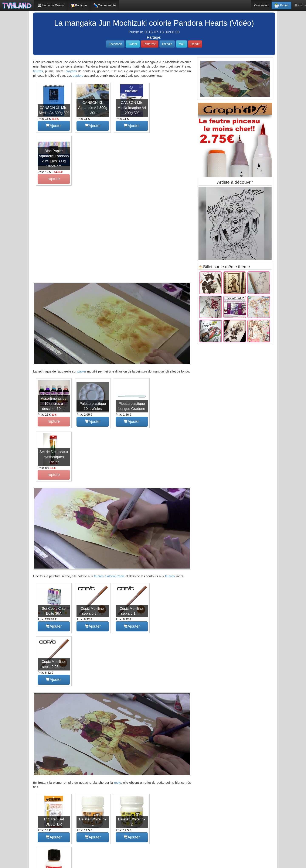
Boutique (79, 6)
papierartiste (42, 736)
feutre (156, 730)
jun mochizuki (140, 730)
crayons (71, 71)
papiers (78, 76)
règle (118, 623)
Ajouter (54, 126)
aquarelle (110, 736)
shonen (125, 736)
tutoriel (100, 730)
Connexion (261, 5)
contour (70, 736)
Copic (120, 470)
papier (82, 318)
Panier (281, 6)
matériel (169, 730)
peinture (84, 736)
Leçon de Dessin (51, 6)
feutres (38, 71)
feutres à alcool (105, 470)
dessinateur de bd (145, 736)
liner (57, 736)
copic (182, 730)
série (97, 736)
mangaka (85, 730)
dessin (39, 730)
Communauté (105, 6)
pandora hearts (118, 730)
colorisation (55, 730)
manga (71, 730)
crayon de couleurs (171, 736)
